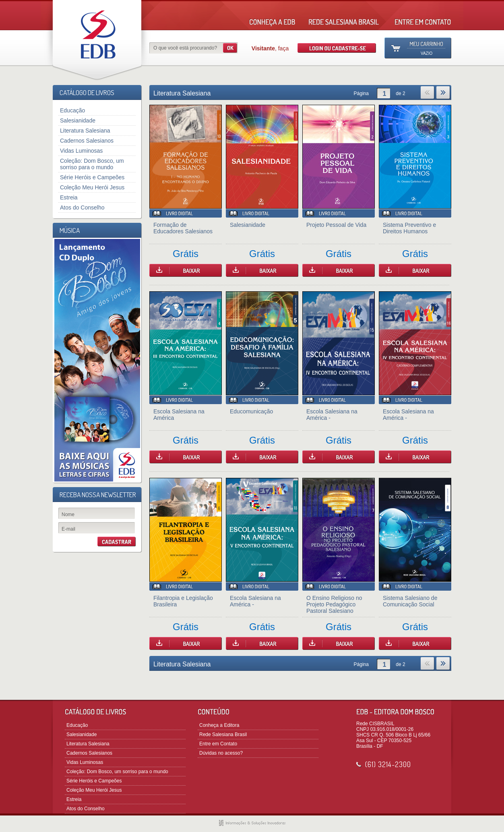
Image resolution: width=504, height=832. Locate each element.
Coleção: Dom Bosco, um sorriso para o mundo (92, 164)
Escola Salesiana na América (179, 415)
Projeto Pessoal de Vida (336, 225)
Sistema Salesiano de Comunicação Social (410, 601)
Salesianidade (78, 120)
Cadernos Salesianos (87, 141)
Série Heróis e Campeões (92, 177)
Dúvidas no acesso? (221, 753)
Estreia (69, 197)
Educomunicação (251, 411)
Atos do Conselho (82, 207)
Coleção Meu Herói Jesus (92, 187)
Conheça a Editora (219, 725)
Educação (72, 110)
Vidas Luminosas (81, 151)
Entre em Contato (218, 744)
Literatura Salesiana (85, 131)
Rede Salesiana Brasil (223, 734)
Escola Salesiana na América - (332, 415)
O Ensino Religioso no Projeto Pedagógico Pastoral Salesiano (334, 604)
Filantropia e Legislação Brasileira (183, 601)
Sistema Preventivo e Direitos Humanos (409, 228)
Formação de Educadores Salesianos (183, 228)
